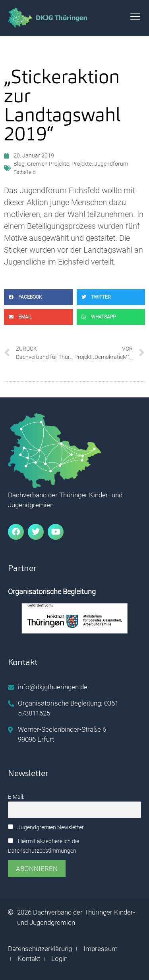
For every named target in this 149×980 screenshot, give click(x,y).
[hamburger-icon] (135, 18)
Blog (19, 164)
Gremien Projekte (48, 164)
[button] (38, 297)
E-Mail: (16, 797)
